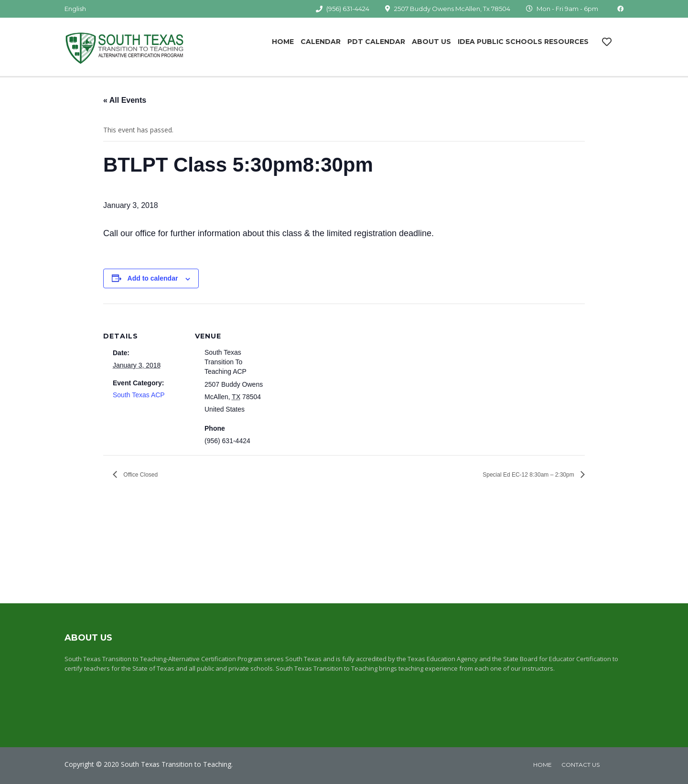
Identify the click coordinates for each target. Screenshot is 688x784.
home (543, 765)
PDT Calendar (376, 42)
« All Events (125, 100)
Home (283, 42)
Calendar (321, 42)
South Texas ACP (139, 395)
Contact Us (580, 765)
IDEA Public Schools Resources (523, 42)
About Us (431, 42)
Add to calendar (153, 278)
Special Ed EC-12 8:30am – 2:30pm (529, 475)
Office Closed (140, 475)
